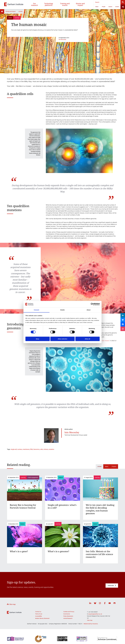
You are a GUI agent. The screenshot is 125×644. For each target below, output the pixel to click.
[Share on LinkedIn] (123, 315)
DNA (31, 449)
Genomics (36, 449)
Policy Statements (68, 616)
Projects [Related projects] (114, 466)
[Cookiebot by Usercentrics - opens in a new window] (92, 304)
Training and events (65, 4)
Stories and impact (80, 4)
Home (2, 11)
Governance (67, 614)
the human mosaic (103, 341)
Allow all (87, 339)
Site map (12, 604)
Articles (20, 11)
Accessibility (39, 616)
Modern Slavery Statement (42, 618)
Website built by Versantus (91, 624)
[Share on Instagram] (123, 329)
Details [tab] (62, 310)
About (97, 7)
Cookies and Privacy (69, 612)
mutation (51, 449)
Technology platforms (49, 4)
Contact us (38, 612)
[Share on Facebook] (123, 324)
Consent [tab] (37, 310)
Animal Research (68, 618)
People (104, 7)
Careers (110, 7)
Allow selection (62, 339)
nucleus (20, 449)
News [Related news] (107, 466)
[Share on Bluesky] (123, 320)
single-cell (14, 449)
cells (41, 449)
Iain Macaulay (62, 39)
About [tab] (89, 310)
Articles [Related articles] (99, 466)
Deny (38, 339)
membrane (26, 449)
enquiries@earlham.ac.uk (95, 614)
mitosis (46, 449)
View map (90, 620)
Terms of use (39, 614)
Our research (34, 4)
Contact (117, 7)
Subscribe (111, 586)
